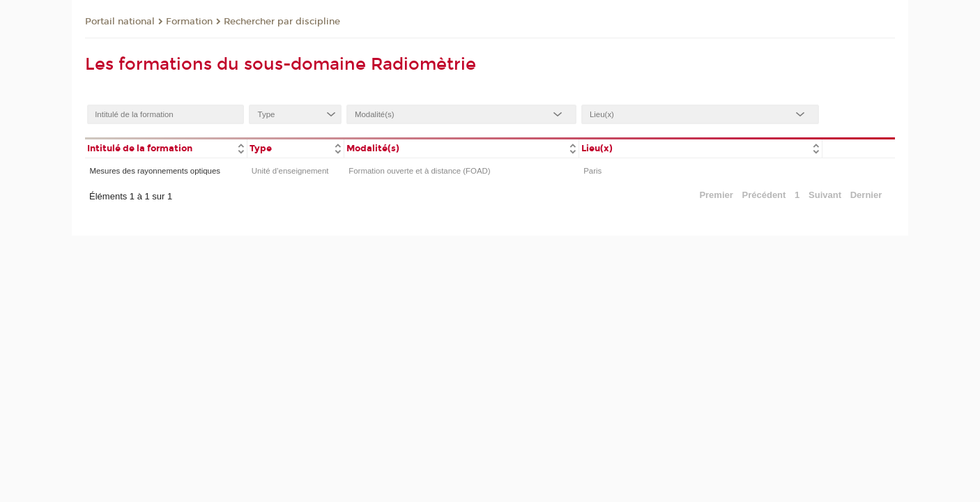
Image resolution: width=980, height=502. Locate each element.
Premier (716, 195)
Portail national (120, 22)
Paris (592, 171)
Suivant (825, 195)
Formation (189, 22)
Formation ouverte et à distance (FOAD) (419, 171)
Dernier (866, 195)
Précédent (764, 195)
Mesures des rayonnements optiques (155, 171)
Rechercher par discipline (282, 22)
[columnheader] (166, 147)
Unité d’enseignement (290, 171)
